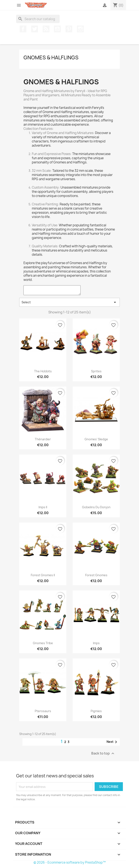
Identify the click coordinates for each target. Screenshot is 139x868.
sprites (96, 371)
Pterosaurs (43, 711)
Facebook (23, 29)
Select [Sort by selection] (69, 302)
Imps (96, 643)
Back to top (103, 754)
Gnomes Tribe (43, 643)
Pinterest (69, 29)
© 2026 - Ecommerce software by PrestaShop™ (70, 862)
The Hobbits (43, 371)
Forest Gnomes (96, 575)
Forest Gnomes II (43, 575)
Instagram (80, 29)
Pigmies (96, 711)
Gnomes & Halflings (51, 57)
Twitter (35, 29)
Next (113, 742)
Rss (46, 29)
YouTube (57, 29)
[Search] (38, 19)
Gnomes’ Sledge (96, 439)
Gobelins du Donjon (96, 507)
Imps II (43, 507)
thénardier (43, 439)
